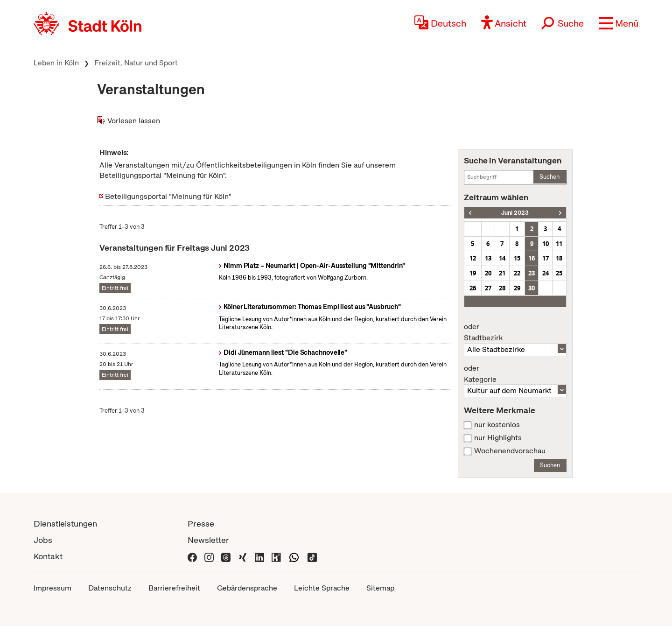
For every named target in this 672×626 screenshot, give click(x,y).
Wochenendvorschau (510, 451)
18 (559, 258)
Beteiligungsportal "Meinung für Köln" (168, 196)
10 (546, 244)
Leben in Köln (56, 63)
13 (488, 258)
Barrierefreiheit (174, 588)
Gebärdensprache (247, 588)
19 (473, 273)
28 (502, 288)
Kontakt (48, 556)
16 (532, 258)
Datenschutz (110, 588)
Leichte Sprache (322, 588)
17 (546, 258)
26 (473, 288)
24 (546, 273)
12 (473, 258)
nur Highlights (498, 438)
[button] (619, 23)
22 (517, 273)
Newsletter (208, 540)
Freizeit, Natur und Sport (136, 63)
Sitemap (380, 588)
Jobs (43, 540)
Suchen (549, 177)
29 (517, 288)
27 (488, 288)
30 (532, 288)
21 (502, 273)
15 (517, 258)
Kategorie (515, 374)
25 (559, 273)
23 (532, 273)
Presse (201, 524)
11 (559, 244)
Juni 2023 (515, 213)
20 (488, 273)
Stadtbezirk (515, 332)
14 (502, 258)
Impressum (52, 588)
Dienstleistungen (65, 524)
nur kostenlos (497, 425)
